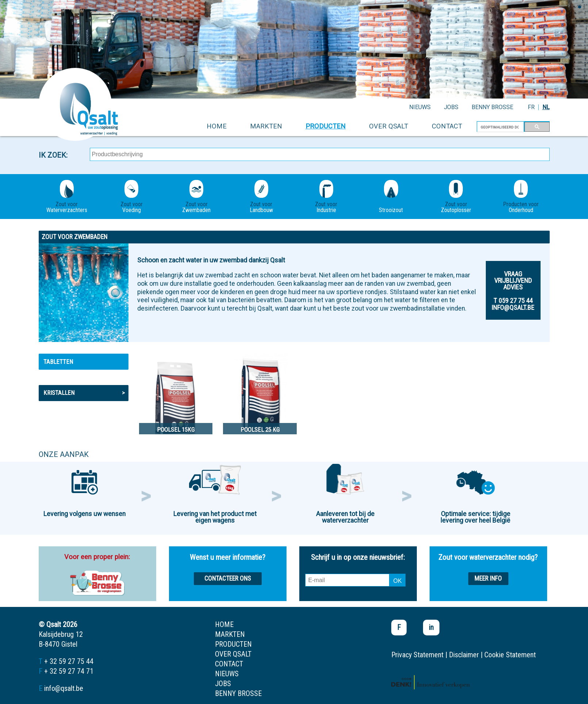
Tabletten (58, 362)
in (431, 627)
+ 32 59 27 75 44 (69, 661)
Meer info (488, 578)
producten (326, 126)
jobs (451, 107)
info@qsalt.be (64, 688)
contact (447, 126)
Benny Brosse (492, 107)
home (217, 126)
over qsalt (389, 126)
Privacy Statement (417, 655)
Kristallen (84, 393)
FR (531, 107)
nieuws (420, 107)
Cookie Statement (510, 655)
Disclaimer (464, 655)
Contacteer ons (228, 578)
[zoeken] (500, 127)
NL (546, 107)
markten (266, 126)
